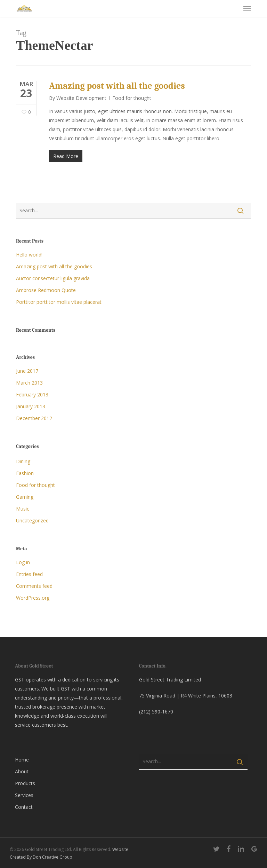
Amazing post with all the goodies (117, 86)
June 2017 (27, 371)
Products (25, 783)
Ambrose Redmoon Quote (46, 290)
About (22, 771)
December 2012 (34, 418)
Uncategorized (32, 520)
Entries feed (29, 574)
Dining (23, 461)
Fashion (25, 473)
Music (23, 509)
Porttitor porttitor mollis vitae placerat (59, 302)
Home (22, 760)
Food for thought (132, 98)
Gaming (25, 497)
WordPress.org (33, 598)
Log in (23, 562)
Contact (24, 807)
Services (24, 795)
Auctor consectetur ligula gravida (53, 278)
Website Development (81, 98)
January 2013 (31, 406)
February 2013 (32, 394)
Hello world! (29, 255)
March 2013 (29, 383)
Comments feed (34, 586)
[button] (247, 8)
